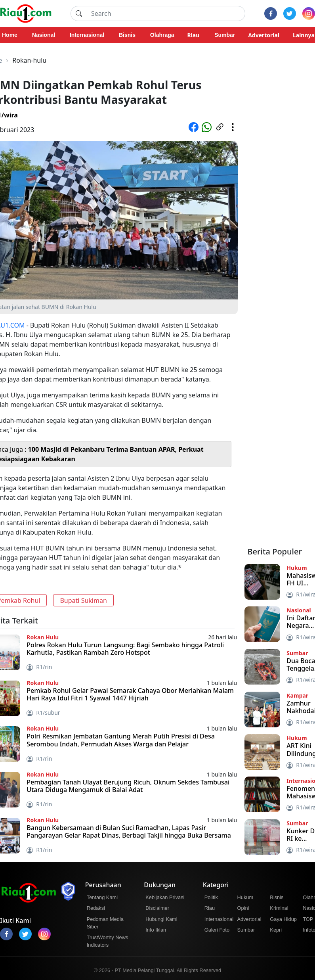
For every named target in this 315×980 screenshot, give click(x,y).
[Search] (166, 13)
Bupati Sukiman (83, 600)
